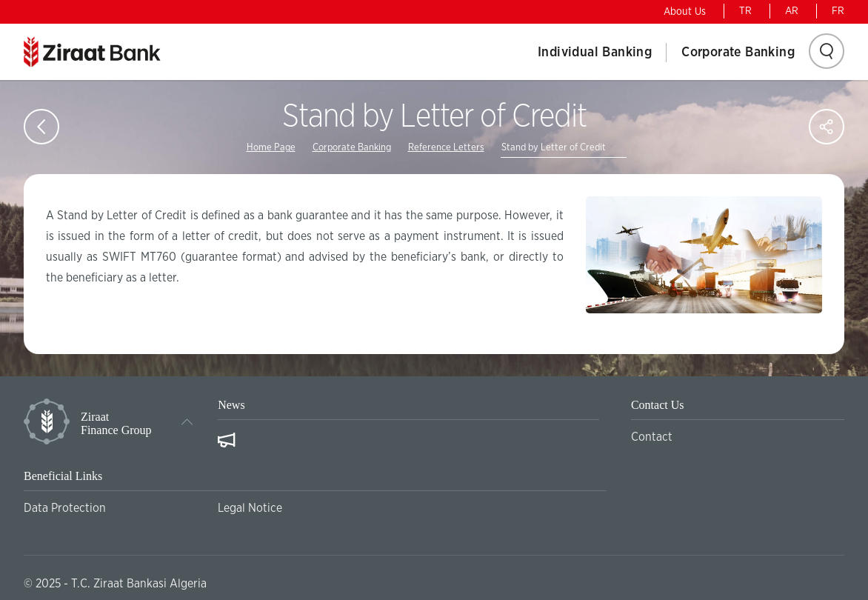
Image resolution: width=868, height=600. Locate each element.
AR (792, 11)
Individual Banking (595, 53)
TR (745, 11)
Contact (652, 437)
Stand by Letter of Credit (554, 148)
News (231, 405)
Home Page (271, 148)
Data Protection (65, 508)
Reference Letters (446, 148)
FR (838, 11)
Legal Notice (250, 508)
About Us (685, 12)
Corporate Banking (738, 53)
